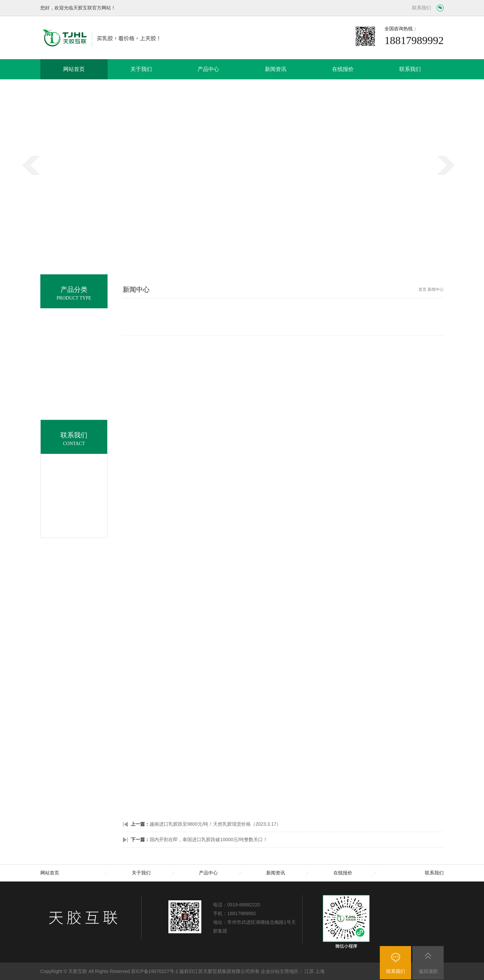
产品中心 (208, 69)
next (448, 179)
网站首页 (74, 69)
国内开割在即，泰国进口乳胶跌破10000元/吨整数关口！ (209, 839)
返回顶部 (428, 971)
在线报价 (343, 69)
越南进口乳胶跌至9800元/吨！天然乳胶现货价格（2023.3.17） (215, 824)
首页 (422, 289)
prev (34, 179)
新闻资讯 (276, 69)
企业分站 (270, 971)
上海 (320, 971)
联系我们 (421, 8)
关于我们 (141, 69)
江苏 (309, 971)
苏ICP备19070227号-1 (155, 971)
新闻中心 (436, 289)
